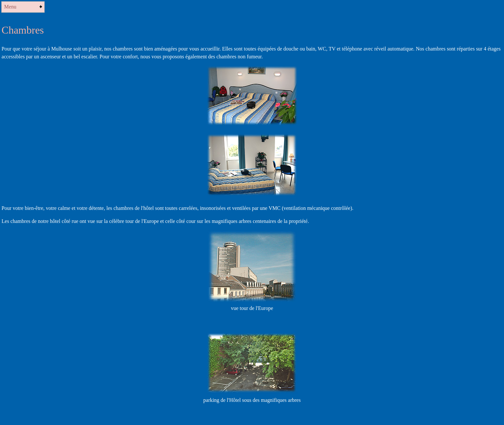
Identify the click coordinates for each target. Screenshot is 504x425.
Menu (10, 7)
